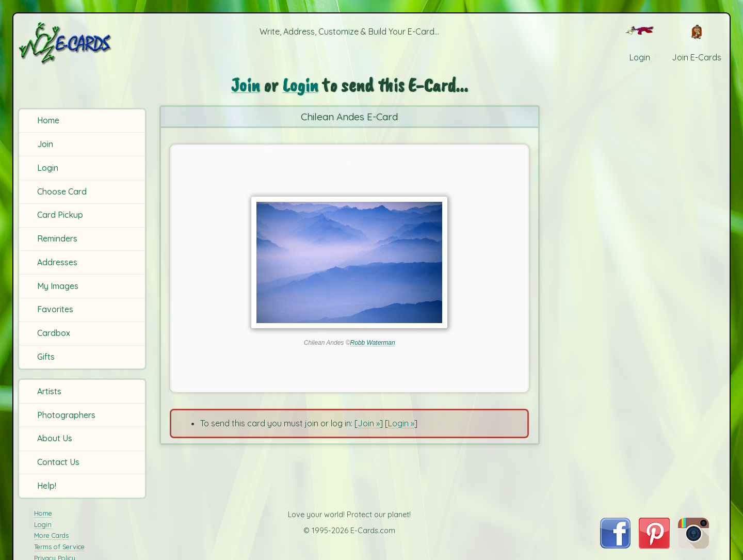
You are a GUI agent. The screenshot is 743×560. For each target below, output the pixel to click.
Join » (369, 423)
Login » (401, 423)
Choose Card (62, 191)
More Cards (51, 535)
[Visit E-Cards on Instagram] (693, 546)
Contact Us (58, 462)
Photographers (66, 415)
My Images (58, 286)
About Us (55, 438)
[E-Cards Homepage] (82, 43)
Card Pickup (60, 215)
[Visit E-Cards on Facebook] (615, 546)
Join (45, 144)
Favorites (55, 309)
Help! (47, 486)
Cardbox (54, 333)
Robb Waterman (373, 343)
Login (48, 168)
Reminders (57, 238)
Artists (49, 391)
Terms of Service (59, 547)
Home (48, 120)
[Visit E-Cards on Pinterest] (654, 546)
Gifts (46, 357)
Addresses (57, 262)
